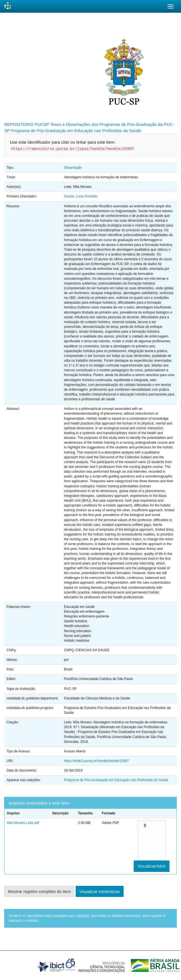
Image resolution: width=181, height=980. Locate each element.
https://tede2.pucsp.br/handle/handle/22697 (96, 761)
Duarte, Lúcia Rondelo (81, 196)
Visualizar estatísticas (100, 891)
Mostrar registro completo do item (39, 891)
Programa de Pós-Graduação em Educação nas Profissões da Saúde (76, 131)
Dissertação (73, 168)
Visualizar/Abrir (152, 866)
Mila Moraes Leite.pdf (23, 823)
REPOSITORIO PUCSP (27, 124)
